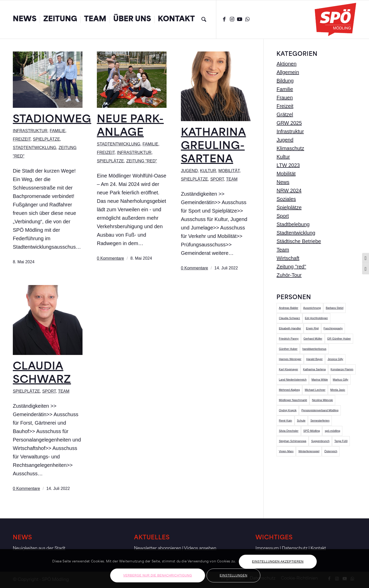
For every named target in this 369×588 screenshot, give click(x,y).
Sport (217, 179)
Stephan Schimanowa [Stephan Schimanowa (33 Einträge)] (293, 441)
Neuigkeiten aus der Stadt (39, 549)
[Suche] (204, 19)
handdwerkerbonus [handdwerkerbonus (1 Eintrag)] (314, 349)
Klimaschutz (290, 148)
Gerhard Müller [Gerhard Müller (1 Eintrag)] (313, 339)
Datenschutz (295, 549)
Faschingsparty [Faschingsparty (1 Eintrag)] (333, 328)
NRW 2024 (289, 191)
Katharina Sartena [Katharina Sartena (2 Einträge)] (314, 369)
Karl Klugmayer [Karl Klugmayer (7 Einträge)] (288, 369)
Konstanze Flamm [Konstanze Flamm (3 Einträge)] (342, 369)
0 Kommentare (110, 258)
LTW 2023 (288, 165)
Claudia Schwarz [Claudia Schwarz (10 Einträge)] (289, 318)
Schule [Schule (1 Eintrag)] (301, 421)
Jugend (189, 171)
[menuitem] (25, 19)
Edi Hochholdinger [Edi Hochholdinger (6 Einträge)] (316, 318)
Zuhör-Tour (289, 275)
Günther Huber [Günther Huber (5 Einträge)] (288, 349)
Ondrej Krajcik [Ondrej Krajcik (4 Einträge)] (288, 410)
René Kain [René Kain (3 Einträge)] (285, 421)
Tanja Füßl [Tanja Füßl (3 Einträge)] (341, 441)
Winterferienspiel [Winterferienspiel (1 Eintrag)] (309, 451)
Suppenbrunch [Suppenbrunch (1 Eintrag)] (320, 441)
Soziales (286, 199)
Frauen (285, 98)
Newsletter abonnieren (158, 549)
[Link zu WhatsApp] (247, 19)
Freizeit (22, 139)
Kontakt (318, 549)
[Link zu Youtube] (240, 19)
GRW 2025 (289, 123)
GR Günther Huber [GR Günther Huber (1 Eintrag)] (339, 339)
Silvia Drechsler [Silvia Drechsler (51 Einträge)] (289, 431)
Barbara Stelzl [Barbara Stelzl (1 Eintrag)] (335, 308)
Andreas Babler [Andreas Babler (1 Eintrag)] (289, 308)
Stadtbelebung (293, 224)
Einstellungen (233, 575)
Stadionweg (52, 120)
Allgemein (288, 72)
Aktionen (286, 64)
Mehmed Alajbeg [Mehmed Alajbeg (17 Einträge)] (289, 390)
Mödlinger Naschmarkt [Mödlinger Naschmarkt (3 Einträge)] (293, 400)
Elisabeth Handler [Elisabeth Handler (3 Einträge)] (290, 328)
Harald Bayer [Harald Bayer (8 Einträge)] (314, 359)
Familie (58, 131)
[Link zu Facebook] (224, 19)
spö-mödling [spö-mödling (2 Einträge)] (332, 431)
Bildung (285, 81)
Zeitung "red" (142, 161)
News (283, 182)
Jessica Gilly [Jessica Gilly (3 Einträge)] (335, 359)
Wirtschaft (288, 258)
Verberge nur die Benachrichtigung (158, 575)
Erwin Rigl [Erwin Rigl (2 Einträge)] (312, 328)
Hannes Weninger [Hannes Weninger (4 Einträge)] (290, 359)
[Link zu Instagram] (232, 19)
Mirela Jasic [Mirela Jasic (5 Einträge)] (338, 390)
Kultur (208, 171)
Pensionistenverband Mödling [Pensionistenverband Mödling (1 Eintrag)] (320, 410)
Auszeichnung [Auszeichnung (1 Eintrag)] (312, 308)
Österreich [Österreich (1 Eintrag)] (331, 451)
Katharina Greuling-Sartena (213, 146)
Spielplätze (46, 139)
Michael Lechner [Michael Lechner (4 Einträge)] (315, 390)
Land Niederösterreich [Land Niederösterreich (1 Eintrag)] (293, 380)
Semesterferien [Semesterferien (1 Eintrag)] (320, 421)
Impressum (267, 549)
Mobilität (229, 171)
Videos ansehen (200, 549)
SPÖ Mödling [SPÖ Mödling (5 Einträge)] (312, 431)
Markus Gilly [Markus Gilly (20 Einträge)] (341, 380)
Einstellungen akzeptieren (278, 562)
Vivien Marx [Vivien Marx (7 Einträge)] (286, 451)
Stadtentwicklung (34, 148)
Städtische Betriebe (299, 241)
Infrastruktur (30, 131)
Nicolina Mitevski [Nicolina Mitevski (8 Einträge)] (322, 400)
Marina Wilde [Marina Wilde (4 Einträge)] (320, 380)
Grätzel (285, 114)
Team (232, 179)
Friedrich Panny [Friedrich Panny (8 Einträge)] (289, 339)
